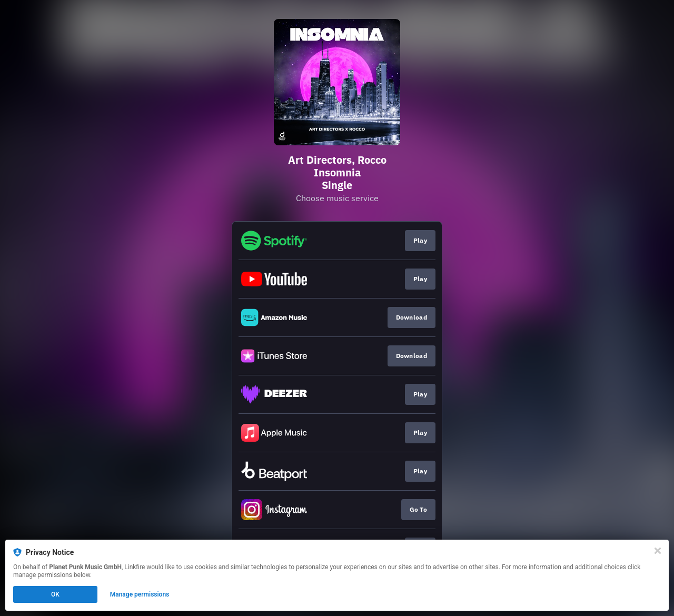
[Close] (658, 551)
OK (55, 594)
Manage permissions (140, 594)
